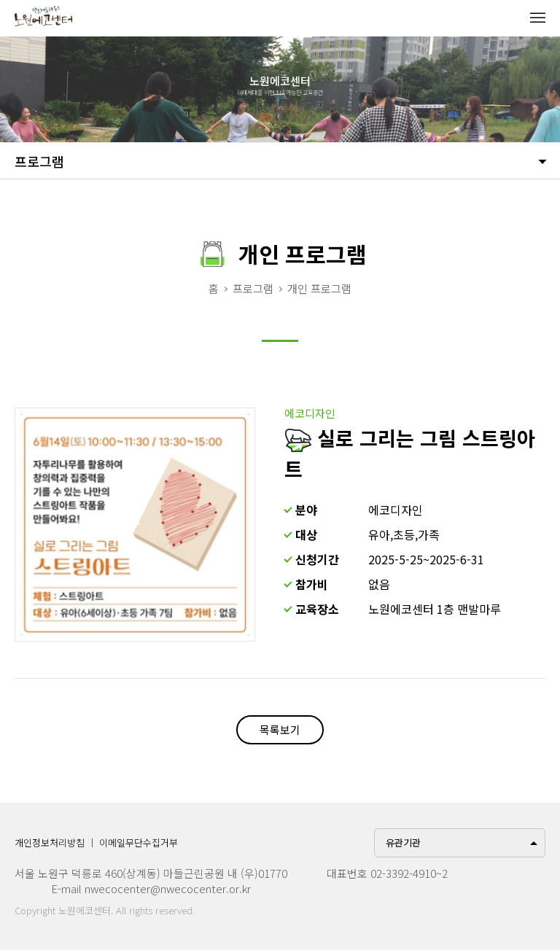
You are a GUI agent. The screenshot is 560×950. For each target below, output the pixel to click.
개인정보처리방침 (50, 842)
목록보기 (280, 729)
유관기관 (403, 842)
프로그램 (39, 161)
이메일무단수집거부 (139, 842)
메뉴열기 (537, 17)
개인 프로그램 (319, 288)
